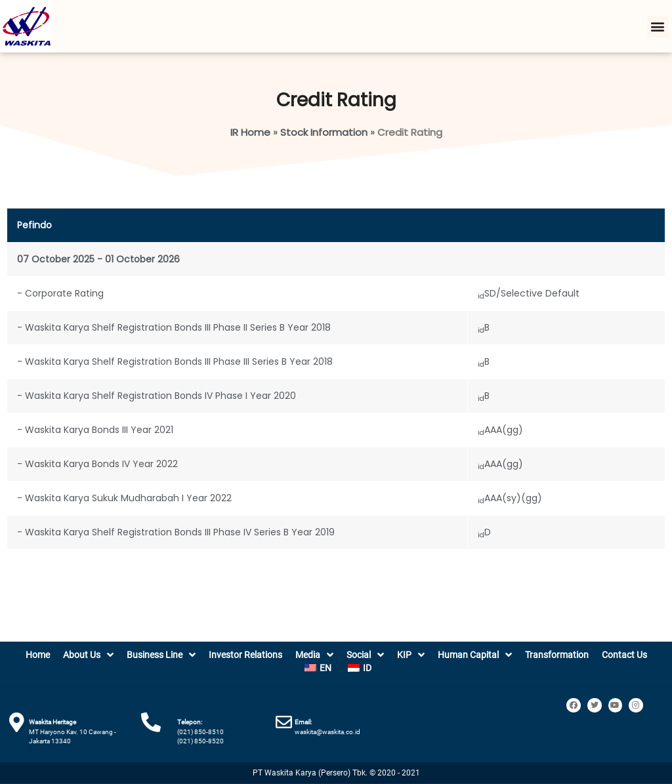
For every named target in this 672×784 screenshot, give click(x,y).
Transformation (557, 655)
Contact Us (624, 655)
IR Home (250, 132)
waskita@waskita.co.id (327, 732)
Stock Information (324, 132)
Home (38, 655)
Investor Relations (245, 655)
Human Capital (475, 655)
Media (314, 655)
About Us (88, 655)
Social (365, 655)
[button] (658, 27)
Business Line (161, 655)
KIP (411, 655)
